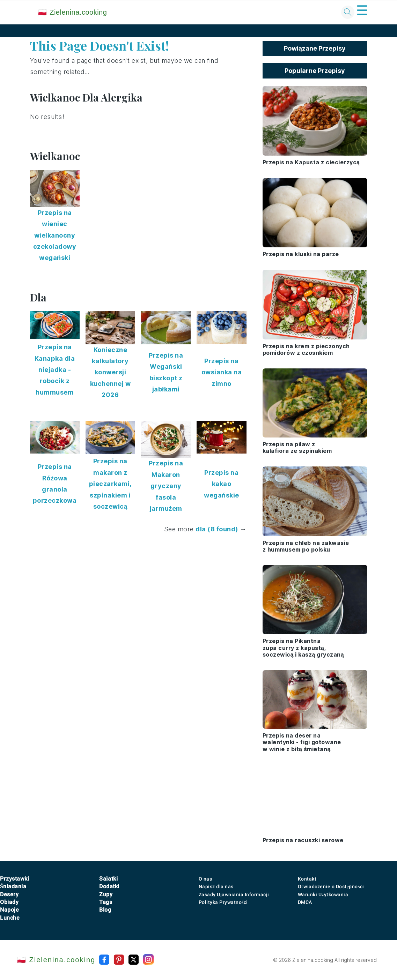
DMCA (305, 902)
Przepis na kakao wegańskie (222, 484)
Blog (105, 910)
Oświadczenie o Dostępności (331, 887)
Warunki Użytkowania (323, 895)
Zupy (106, 894)
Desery (9, 894)
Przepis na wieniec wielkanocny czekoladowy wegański (55, 235)
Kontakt (307, 879)
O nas (205, 879)
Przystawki (14, 879)
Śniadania (13, 886)
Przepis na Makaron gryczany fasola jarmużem (166, 486)
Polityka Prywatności (223, 902)
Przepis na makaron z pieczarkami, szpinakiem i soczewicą (110, 484)
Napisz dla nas (216, 887)
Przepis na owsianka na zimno (222, 372)
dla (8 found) (217, 529)
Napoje (9, 910)
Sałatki (108, 879)
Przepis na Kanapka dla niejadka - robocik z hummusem (55, 370)
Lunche (10, 918)
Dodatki (109, 886)
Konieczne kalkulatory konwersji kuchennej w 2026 (111, 372)
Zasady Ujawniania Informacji (234, 895)
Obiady (9, 902)
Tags (106, 902)
